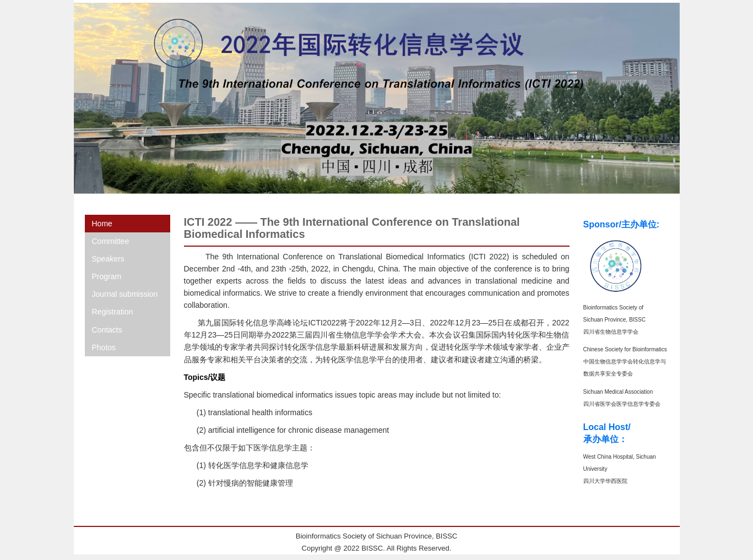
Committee (111, 241)
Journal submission (125, 294)
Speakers (108, 259)
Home (102, 224)
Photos (104, 347)
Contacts (107, 330)
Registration (113, 312)
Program (107, 276)
